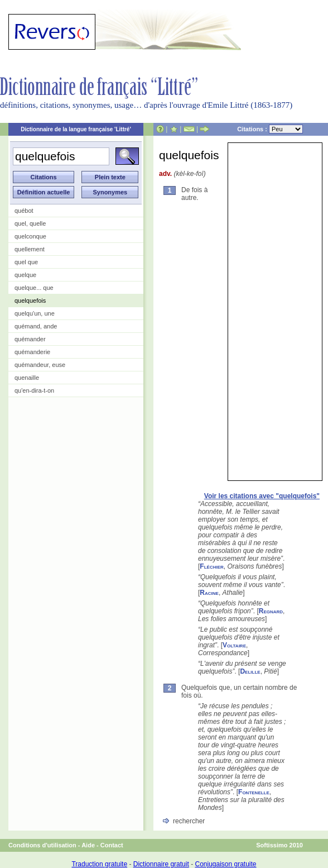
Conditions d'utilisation (42, 845)
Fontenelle (254, 792)
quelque (25, 275)
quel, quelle (30, 223)
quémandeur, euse (40, 365)
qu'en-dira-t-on (34, 390)
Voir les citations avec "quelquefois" (262, 496)
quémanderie (32, 352)
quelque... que (34, 288)
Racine (209, 593)
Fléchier (211, 566)
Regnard (271, 611)
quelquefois (30, 301)
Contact (112, 845)
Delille (250, 671)
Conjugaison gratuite (225, 864)
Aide (88, 845)
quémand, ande (36, 326)
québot (24, 211)
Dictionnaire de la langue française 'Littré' (76, 129)
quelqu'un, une (35, 313)
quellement (30, 249)
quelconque (30, 236)
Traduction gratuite (99, 864)
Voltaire (234, 645)
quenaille (27, 378)
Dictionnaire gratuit (161, 864)
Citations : (270, 129)
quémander (30, 339)
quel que (26, 262)
